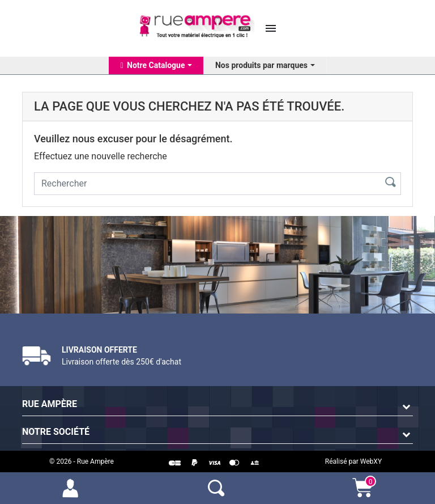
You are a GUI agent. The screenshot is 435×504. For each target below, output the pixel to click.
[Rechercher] (205, 184)
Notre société (56, 432)
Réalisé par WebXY (353, 461)
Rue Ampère (50, 404)
